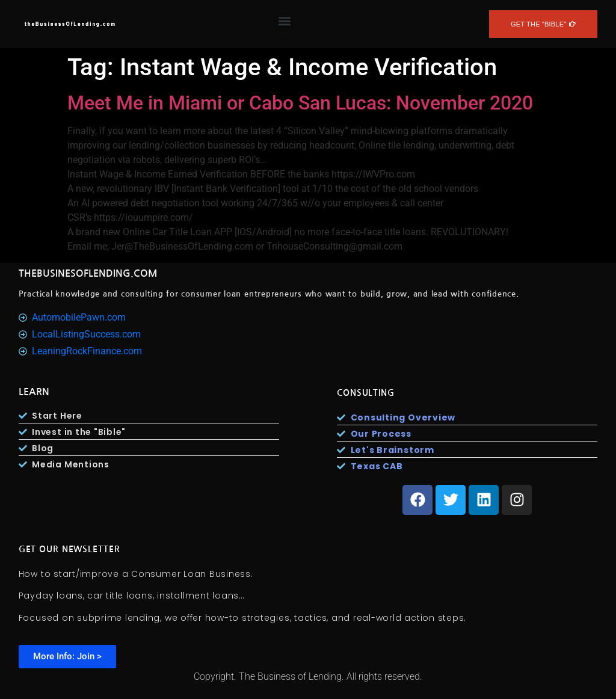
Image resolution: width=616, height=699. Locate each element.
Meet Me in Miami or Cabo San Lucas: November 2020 (300, 103)
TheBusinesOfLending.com (88, 273)
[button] (284, 21)
